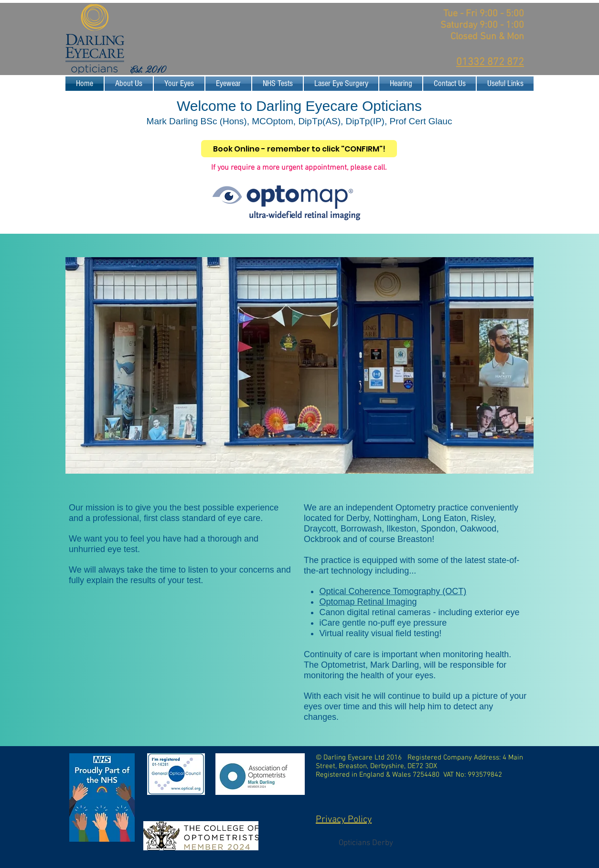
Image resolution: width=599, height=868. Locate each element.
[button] (179, 84)
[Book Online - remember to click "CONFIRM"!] (299, 149)
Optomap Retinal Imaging (368, 602)
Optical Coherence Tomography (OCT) (393, 591)
